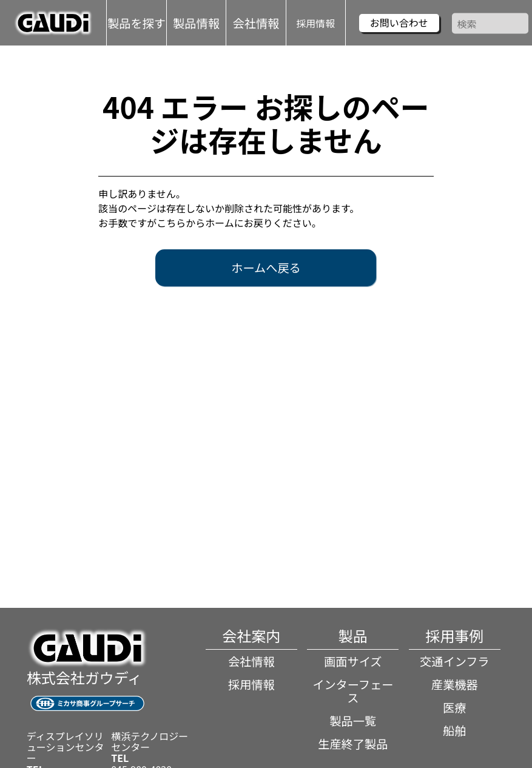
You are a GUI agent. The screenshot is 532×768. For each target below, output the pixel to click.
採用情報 (315, 22)
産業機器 (455, 684)
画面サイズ (353, 661)
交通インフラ (455, 661)
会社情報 (251, 661)
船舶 (454, 730)
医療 (454, 707)
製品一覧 (353, 721)
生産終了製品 (353, 744)
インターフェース (353, 691)
